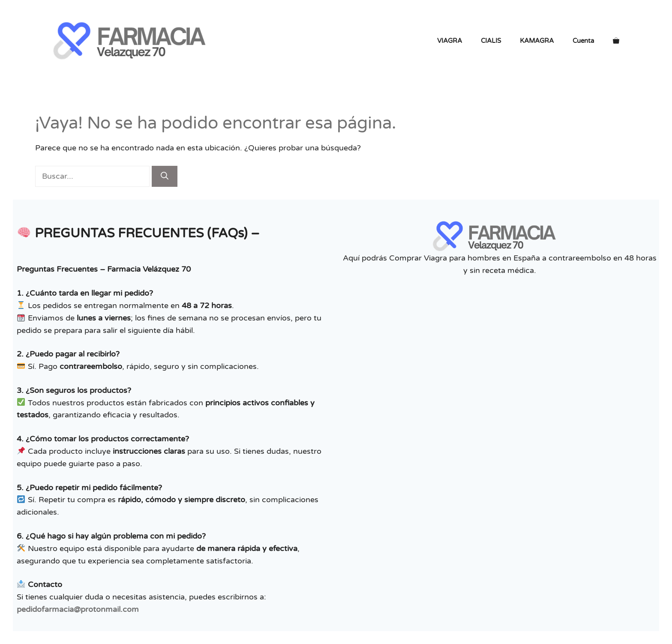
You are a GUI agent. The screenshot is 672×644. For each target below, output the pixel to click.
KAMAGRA (537, 41)
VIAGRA (450, 41)
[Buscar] (165, 176)
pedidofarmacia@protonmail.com (78, 609)
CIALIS (491, 41)
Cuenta (583, 41)
